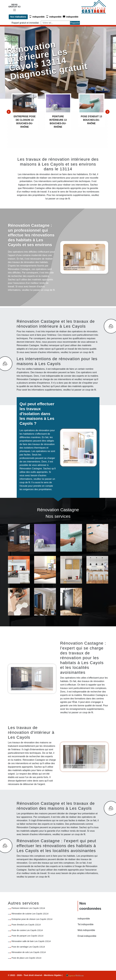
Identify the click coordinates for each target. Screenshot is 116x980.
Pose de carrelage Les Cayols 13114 (28, 947)
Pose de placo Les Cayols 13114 (26, 958)
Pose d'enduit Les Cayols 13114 (26, 925)
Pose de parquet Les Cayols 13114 (28, 936)
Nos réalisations (18, 17)
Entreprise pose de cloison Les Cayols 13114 (32, 919)
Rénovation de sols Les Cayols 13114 (29, 952)
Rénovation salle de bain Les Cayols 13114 (31, 941)
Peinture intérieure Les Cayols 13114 (28, 908)
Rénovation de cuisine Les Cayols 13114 (30, 914)
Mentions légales (53, 975)
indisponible (37, 17)
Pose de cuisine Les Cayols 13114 (27, 930)
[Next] (107, 112)
